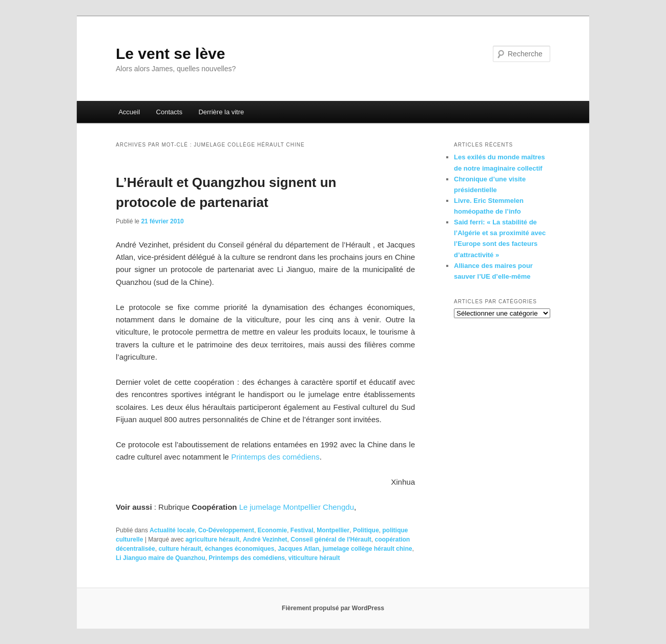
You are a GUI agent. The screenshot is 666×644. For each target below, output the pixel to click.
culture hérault (180, 549)
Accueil (129, 112)
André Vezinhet (265, 539)
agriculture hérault (212, 539)
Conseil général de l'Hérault (331, 539)
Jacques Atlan (298, 549)
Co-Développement (226, 530)
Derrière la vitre (221, 112)
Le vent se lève (170, 54)
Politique (366, 530)
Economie (272, 530)
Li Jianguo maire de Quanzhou (161, 558)
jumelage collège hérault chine (368, 549)
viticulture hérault (314, 558)
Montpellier (333, 530)
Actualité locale (172, 530)
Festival (302, 530)
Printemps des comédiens (275, 457)
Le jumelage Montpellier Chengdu (297, 507)
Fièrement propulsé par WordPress (333, 608)
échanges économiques (239, 549)
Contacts (169, 112)
